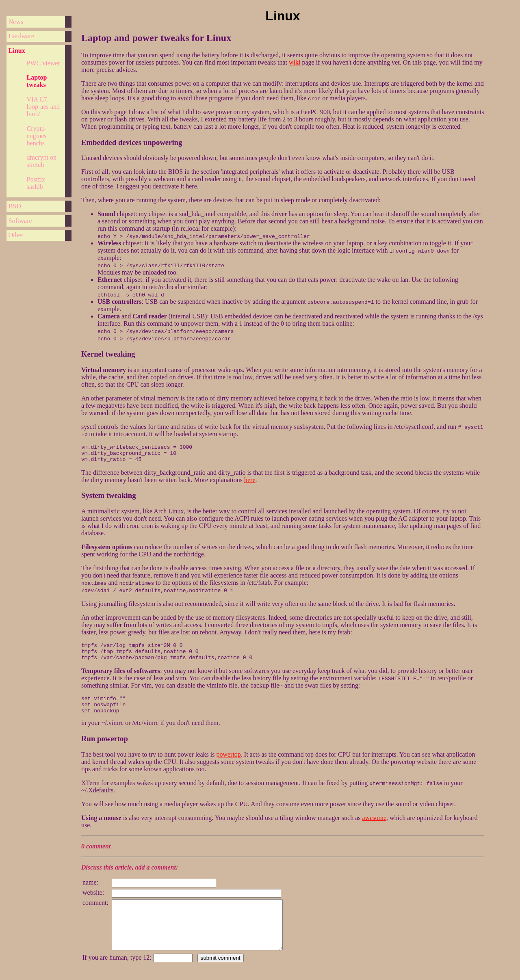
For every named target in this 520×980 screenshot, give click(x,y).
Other (16, 235)
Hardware (21, 36)
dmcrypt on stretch (42, 161)
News (16, 22)
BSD (15, 206)
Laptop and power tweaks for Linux (156, 38)
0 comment (96, 850)
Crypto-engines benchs (37, 136)
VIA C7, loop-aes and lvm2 (43, 107)
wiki (295, 62)
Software (20, 221)
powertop (228, 758)
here (250, 476)
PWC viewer (43, 63)
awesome (375, 821)
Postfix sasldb (36, 183)
